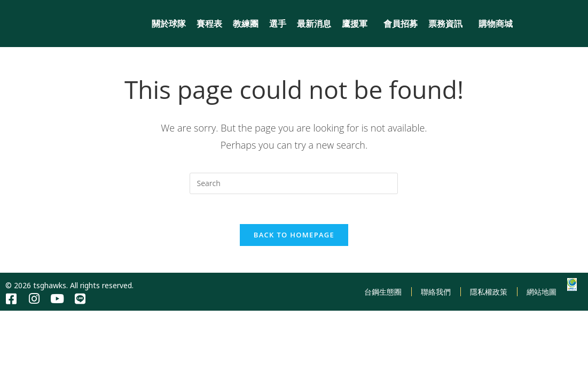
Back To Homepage (294, 237)
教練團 (246, 24)
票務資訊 (448, 24)
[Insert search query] (294, 183)
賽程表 (209, 24)
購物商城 (496, 24)
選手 (278, 24)
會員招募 (401, 24)
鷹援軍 (357, 24)
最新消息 (314, 24)
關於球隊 (169, 24)
